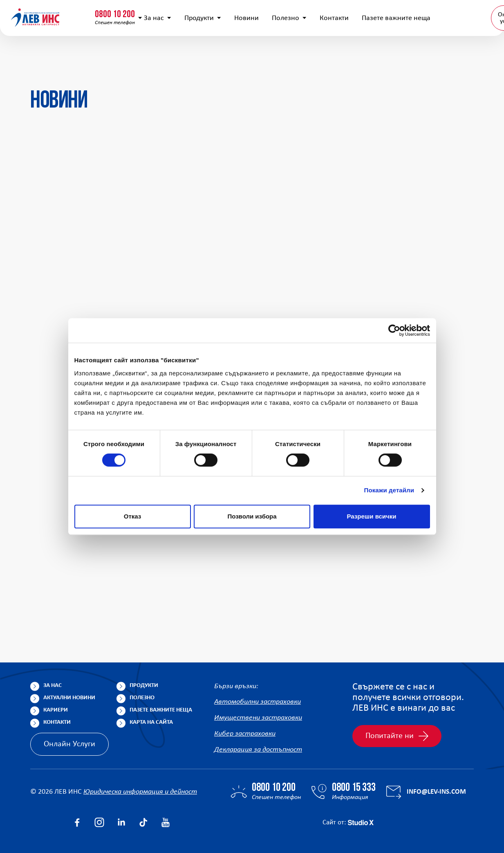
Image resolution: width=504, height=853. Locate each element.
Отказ (133, 516)
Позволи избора (252, 516)
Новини (245, 53)
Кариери (56, 710)
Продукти (201, 53)
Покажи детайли (389, 490)
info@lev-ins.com (214, 14)
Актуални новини (69, 698)
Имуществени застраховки (258, 718)
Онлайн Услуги (69, 744)
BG (464, 53)
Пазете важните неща (161, 710)
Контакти (333, 53)
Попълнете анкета (405, 14)
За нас (156, 53)
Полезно (288, 53)
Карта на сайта (151, 722)
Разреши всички (371, 516)
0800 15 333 (129, 11)
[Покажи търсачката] (358, 14)
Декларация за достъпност (258, 750)
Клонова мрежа (468, 14)
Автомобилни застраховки (258, 702)
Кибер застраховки (245, 734)
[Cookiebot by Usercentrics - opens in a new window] (394, 330)
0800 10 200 (51, 11)
